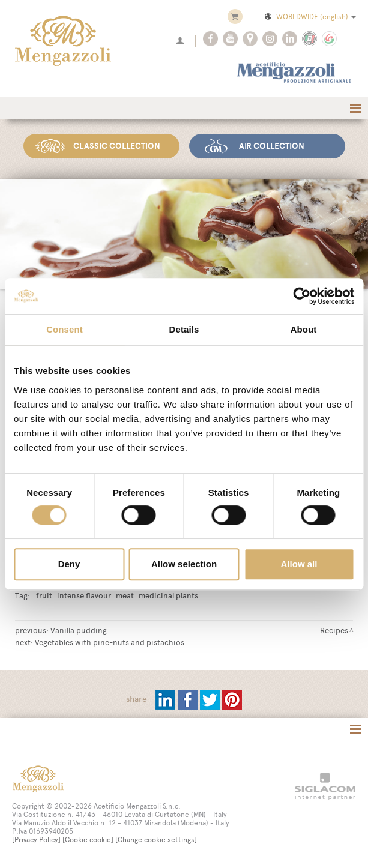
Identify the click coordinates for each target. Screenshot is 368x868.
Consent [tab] (65, 329)
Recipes (334, 630)
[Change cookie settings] (156, 840)
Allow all (299, 564)
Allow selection (184, 564)
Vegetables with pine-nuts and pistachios (110, 642)
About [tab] (304, 329)
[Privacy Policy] (36, 840)
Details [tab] (184, 329)
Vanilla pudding (79, 630)
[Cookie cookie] (88, 840)
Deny (69, 564)
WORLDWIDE (309, 17)
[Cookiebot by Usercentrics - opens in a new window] (302, 296)
